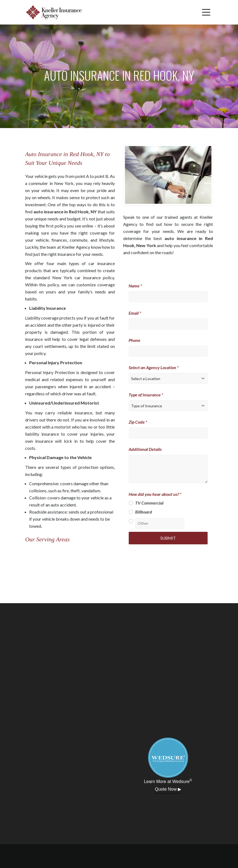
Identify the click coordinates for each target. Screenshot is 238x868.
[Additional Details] (171, 469)
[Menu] (206, 12)
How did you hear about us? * (157, 494)
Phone (137, 340)
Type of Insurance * (148, 395)
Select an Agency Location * (156, 367)
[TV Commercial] (133, 503)
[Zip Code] (171, 433)
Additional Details (148, 449)
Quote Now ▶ (168, 789)
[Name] (171, 297)
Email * (137, 313)
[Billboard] (133, 512)
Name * (138, 286)
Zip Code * (140, 422)
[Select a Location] (171, 378)
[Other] (133, 521)
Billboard (146, 512)
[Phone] (171, 351)
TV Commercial (152, 503)
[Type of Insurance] (171, 406)
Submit (171, 538)
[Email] (171, 324)
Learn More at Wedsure (168, 781)
